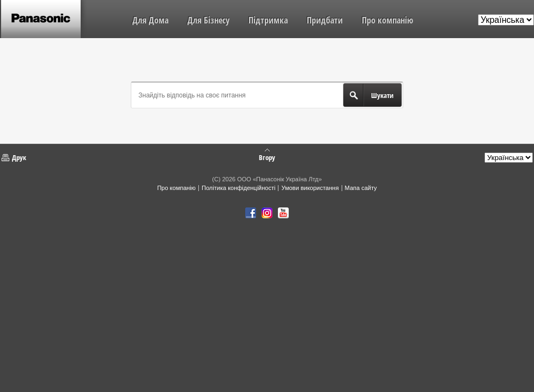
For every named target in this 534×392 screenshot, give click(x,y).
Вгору (267, 157)
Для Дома (150, 20)
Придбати (325, 20)
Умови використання (310, 188)
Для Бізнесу (208, 20)
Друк (19, 157)
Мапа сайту (361, 188)
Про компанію (387, 20)
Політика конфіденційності (238, 188)
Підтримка (268, 20)
